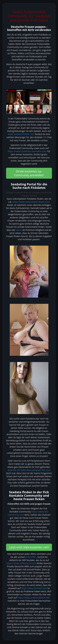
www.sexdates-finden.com (21, 134)
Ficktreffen (31, 557)
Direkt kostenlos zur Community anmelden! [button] (29, 173)
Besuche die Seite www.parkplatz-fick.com (29, 470)
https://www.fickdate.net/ (34, 588)
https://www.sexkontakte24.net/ (34, 598)
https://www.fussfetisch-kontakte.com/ (27, 151)
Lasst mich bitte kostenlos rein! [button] (29, 547)
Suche (19, 230)
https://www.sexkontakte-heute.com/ (31, 202)
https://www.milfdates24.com (21, 563)
